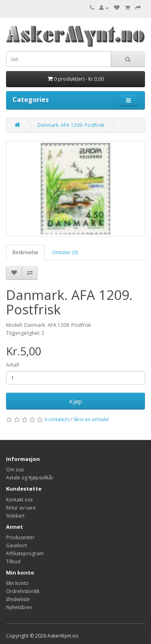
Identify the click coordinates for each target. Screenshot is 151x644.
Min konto (17, 583)
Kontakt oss (19, 500)
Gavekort (17, 545)
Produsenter (20, 537)
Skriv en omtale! (91, 419)
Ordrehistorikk (23, 591)
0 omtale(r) (57, 419)
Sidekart (15, 516)
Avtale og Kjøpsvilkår (30, 478)
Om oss (15, 470)
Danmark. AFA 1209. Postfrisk (71, 125)
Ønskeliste (18, 599)
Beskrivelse (25, 252)
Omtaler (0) (65, 252)
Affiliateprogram (25, 553)
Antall (12, 365)
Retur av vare (21, 508)
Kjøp (76, 401)
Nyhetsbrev (19, 607)
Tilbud (13, 561)
